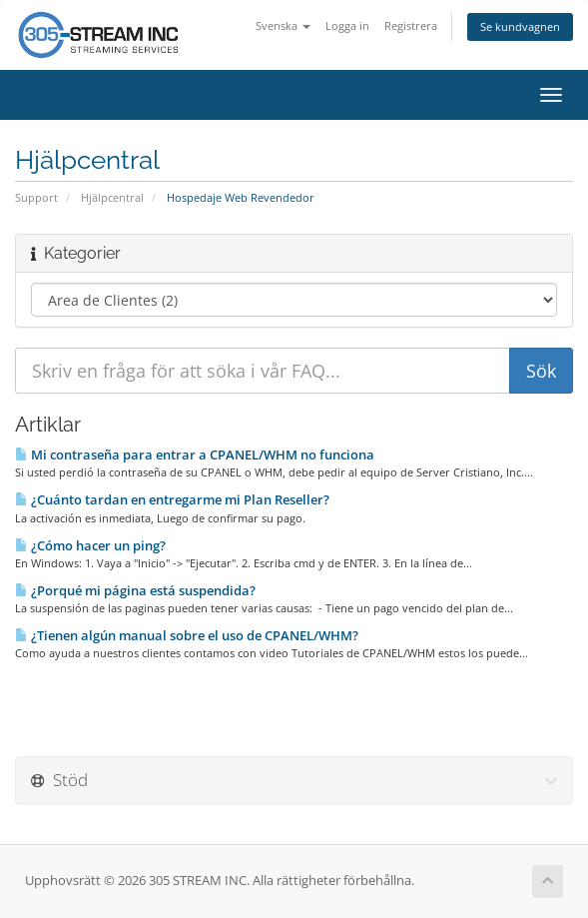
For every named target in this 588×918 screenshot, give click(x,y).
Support (36, 197)
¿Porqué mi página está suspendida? (135, 590)
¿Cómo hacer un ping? (90, 545)
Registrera (411, 25)
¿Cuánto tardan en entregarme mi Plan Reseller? (172, 499)
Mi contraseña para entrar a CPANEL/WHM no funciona (195, 455)
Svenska (283, 25)
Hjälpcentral (112, 197)
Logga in (347, 25)
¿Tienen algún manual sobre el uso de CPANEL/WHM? (187, 635)
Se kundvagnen (520, 26)
